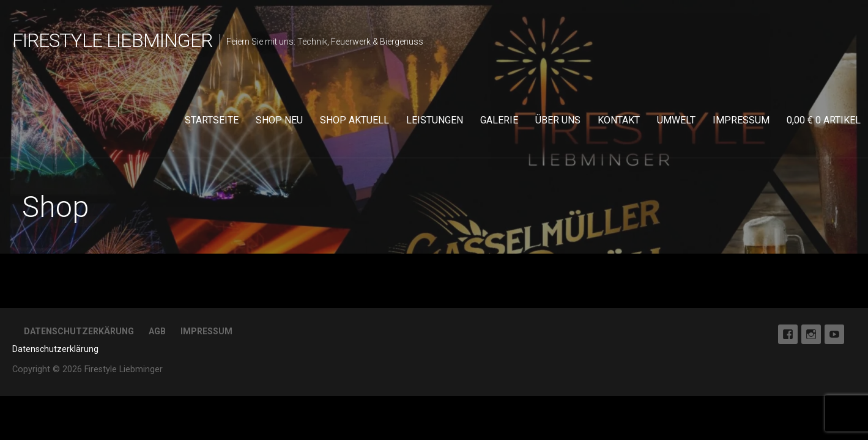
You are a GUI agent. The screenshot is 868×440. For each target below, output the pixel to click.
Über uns (558, 120)
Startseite (212, 120)
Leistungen (435, 120)
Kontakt (619, 120)
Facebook (788, 334)
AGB (157, 331)
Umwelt (676, 120)
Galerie (499, 120)
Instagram (811, 334)
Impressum (741, 120)
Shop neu (279, 120)
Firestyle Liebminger (112, 40)
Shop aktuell (354, 120)
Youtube (834, 334)
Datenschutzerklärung (55, 349)
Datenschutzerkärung (79, 331)
